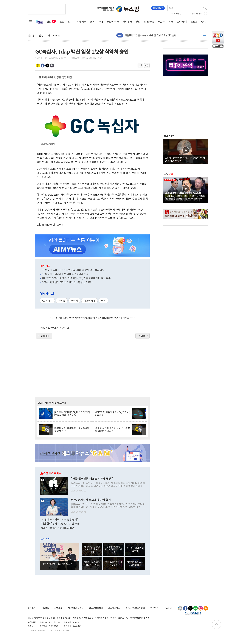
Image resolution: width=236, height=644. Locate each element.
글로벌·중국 (113, 22)
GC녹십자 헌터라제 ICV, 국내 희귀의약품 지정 (65, 274)
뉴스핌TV (169, 136)
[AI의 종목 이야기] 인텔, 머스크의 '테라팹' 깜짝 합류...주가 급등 (72, 414)
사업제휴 (58, 608)
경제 (92, 22)
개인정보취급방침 (76, 608)
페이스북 (43, 65)
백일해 (74, 301)
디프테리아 (89, 301)
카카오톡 (38, 65)
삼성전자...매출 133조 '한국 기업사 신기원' (113, 549)
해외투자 (127, 22)
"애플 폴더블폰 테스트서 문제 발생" (92, 479)
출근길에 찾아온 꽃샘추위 (135, 549)
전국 (171, 22)
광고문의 (168, 608)
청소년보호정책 (96, 608)
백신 (103, 301)
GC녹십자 (47, 301)
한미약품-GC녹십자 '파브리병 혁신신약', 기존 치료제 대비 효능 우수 (76, 278)
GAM (204, 22)
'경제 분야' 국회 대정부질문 (113, 563)
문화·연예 (182, 22)
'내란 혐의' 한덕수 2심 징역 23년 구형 (60, 523)
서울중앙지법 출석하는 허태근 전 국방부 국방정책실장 (151, 35)
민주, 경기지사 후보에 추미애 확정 (91, 500)
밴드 (52, 65)
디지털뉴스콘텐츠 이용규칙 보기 (55, 328)
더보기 (204, 35)
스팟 (169, 174)
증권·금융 (149, 22)
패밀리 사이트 (196, 13)
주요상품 (45, 608)
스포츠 (194, 22)
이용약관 (154, 608)
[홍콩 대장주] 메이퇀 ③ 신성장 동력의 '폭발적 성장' (72, 429)
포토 (62, 22)
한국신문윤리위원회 (193, 613)
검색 (205, 8)
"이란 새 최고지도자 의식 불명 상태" (59, 519)
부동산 (161, 22)
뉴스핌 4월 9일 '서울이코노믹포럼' (58, 528)
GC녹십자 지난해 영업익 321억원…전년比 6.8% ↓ (68, 282)
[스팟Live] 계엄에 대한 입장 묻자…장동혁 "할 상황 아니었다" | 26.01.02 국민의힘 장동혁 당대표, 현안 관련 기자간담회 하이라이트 (186, 198)
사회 (101, 22)
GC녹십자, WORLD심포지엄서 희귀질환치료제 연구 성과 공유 (73, 270)
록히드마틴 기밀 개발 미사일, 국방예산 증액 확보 (113, 414)
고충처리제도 (114, 608)
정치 (70, 22)
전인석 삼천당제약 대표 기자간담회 (92, 563)
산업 (138, 22)
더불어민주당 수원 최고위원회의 (135, 563)
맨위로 (142, 336)
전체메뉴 (31, 22)
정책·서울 (81, 22)
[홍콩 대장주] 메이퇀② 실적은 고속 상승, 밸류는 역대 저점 (112, 429)
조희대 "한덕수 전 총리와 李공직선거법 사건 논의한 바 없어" (185, 159)
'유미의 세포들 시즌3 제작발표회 (57, 563)
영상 (51, 22)
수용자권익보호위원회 (135, 608)
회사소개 (32, 608)
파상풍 (62, 301)
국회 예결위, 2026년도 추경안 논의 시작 (92, 549)
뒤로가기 (45, 336)
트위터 (47, 65)
